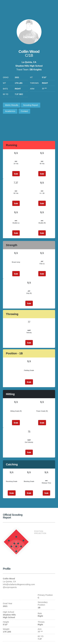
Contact (24, 111)
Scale (16, 174)
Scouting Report (31, 105)
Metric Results (12, 105)
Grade (29, 382)
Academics (10, 111)
